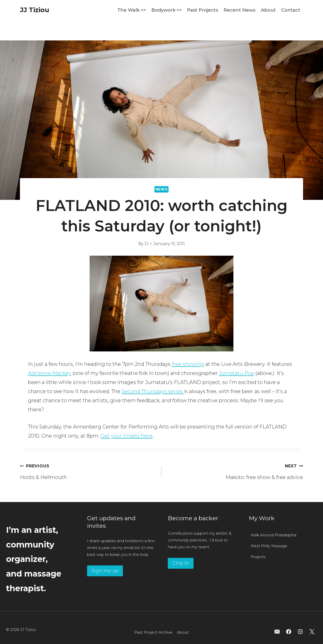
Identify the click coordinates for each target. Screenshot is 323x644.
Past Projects (203, 10)
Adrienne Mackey (50, 373)
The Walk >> (132, 10)
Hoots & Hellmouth (88, 471)
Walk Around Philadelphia (273, 535)
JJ (146, 244)
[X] (312, 632)
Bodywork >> (167, 10)
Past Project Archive (153, 632)
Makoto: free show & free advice (235, 471)
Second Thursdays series (153, 391)
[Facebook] (289, 632)
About (268, 10)
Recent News (239, 10)
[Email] (277, 632)
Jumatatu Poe (237, 373)
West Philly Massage (269, 546)
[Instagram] (300, 632)
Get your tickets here (127, 436)
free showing (188, 364)
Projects (258, 557)
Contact (291, 10)
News (162, 189)
